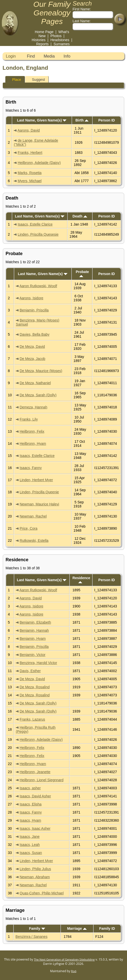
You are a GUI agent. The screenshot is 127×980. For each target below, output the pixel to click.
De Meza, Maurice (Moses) (41, 371)
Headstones (60, 40)
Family (37, 928)
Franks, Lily (29, 419)
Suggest (36, 80)
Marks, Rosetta (30, 173)
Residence (81, 580)
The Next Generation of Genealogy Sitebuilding (64, 959)
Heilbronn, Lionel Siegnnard (41, 780)
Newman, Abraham (35, 877)
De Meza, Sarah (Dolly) (38, 395)
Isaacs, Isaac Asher (35, 828)
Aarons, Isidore (31, 298)
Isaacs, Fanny (31, 468)
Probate (82, 273)
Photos (56, 36)
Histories (39, 40)
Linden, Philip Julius (35, 869)
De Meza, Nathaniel (35, 383)
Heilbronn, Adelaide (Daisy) (39, 163)
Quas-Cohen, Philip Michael (42, 893)
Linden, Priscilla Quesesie (38, 234)
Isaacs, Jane (30, 837)
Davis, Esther (30, 671)
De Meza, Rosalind (34, 687)
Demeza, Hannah (33, 407)
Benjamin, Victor (32, 655)
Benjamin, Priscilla (34, 310)
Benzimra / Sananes (31, 937)
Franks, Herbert (30, 153)
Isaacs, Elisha (30, 804)
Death (80, 216)
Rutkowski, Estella (34, 541)
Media (49, 56)
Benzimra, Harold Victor (38, 663)
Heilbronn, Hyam (33, 444)
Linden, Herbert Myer (36, 480)
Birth (82, 120)
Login (11, 56)
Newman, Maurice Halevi (39, 504)
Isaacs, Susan (31, 853)
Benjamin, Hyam (33, 639)
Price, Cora (28, 528)
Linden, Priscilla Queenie (39, 492)
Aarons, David (29, 130)
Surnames (62, 44)
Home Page (44, 32)
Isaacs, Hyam (30, 820)
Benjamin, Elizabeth (35, 622)
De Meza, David (32, 347)
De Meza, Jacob (32, 359)
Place (14, 80)
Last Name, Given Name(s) (42, 120)
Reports (42, 44)
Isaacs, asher (30, 788)
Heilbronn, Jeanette (35, 772)
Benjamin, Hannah (34, 630)
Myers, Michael (30, 181)
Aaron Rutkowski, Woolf (38, 286)
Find (31, 56)
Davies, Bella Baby (34, 334)
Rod (74, 971)
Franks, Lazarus (32, 719)
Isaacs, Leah (30, 845)
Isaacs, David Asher (35, 796)
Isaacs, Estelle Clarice (35, 224)
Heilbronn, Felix (32, 431)
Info (67, 56)
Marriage (77, 928)
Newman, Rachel (33, 516)
